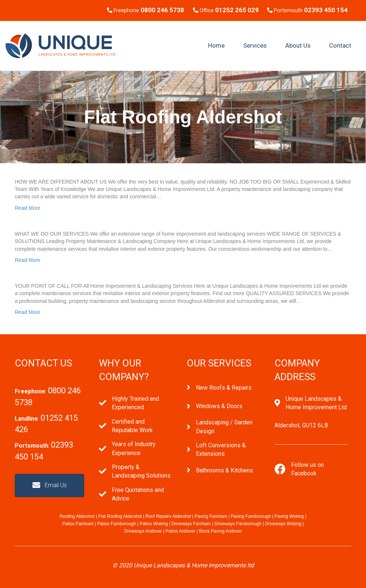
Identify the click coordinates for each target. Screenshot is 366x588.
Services (255, 45)
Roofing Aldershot (77, 516)
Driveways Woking (283, 524)
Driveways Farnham (191, 524)
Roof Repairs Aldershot (168, 516)
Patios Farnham (78, 524)
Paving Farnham (211, 516)
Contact (340, 45)
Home (216, 45)
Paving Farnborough (251, 516)
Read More (27, 208)
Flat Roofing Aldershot (120, 516)
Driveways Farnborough (238, 524)
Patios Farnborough (116, 524)
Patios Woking (153, 524)
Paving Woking (289, 516)
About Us (298, 45)
